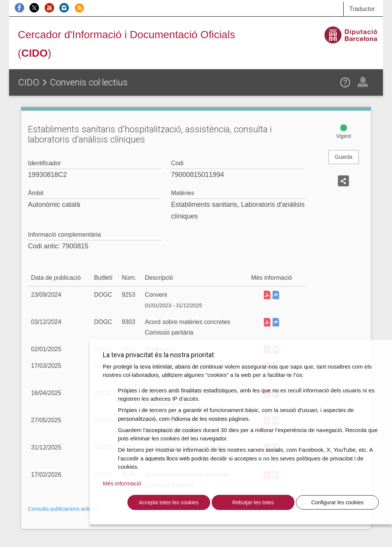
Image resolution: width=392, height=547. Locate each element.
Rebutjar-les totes (253, 502)
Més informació (122, 483)
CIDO (29, 82)
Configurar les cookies (337, 502)
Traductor (362, 9)
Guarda (344, 157)
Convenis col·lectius (89, 82)
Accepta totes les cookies (169, 502)
